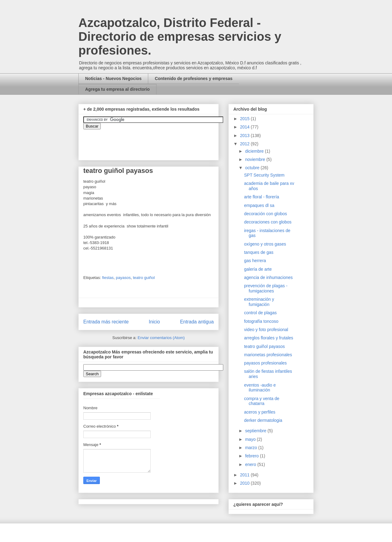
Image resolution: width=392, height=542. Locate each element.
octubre (253, 168)
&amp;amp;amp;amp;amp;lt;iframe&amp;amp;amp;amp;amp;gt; (152, 142)
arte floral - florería (262, 197)
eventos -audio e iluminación (260, 388)
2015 (245, 119)
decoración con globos (266, 214)
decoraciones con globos (268, 222)
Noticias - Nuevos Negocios (113, 78)
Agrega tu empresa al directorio (117, 89)
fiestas (108, 278)
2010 (245, 483)
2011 (245, 475)
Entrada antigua (197, 322)
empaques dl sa (259, 205)
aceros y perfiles (260, 412)
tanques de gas (259, 252)
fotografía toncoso (261, 321)
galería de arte (258, 269)
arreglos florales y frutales (269, 338)
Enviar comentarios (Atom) (161, 338)
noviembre (256, 159)
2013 (245, 135)
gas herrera (255, 261)
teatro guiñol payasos (264, 346)
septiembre (256, 431)
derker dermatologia (263, 420)
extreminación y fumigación (259, 302)
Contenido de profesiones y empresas (194, 78)
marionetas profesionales (268, 355)
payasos (123, 278)
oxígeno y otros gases (265, 244)
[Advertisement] (18, 410)
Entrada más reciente (106, 322)
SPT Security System (264, 175)
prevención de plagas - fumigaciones (266, 288)
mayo (251, 439)
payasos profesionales (265, 363)
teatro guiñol (144, 278)
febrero (252, 456)
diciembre (255, 151)
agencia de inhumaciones (268, 277)
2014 (245, 127)
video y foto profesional (266, 330)
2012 (245, 144)
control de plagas (260, 313)
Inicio (154, 322)
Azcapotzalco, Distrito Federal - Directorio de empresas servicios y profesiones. (180, 36)
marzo (252, 448)
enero (251, 464)
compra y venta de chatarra (262, 401)
